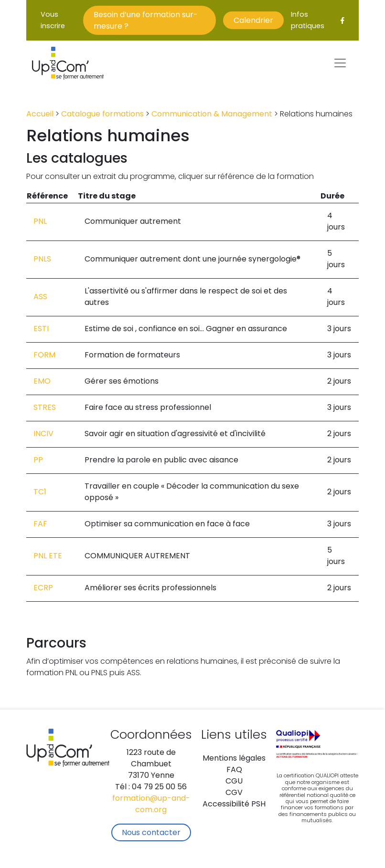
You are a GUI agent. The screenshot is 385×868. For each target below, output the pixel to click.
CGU (234, 782)
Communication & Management (212, 115)
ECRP (43, 588)
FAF (40, 524)
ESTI (41, 329)
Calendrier (253, 21)
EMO (42, 382)
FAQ (234, 770)
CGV (234, 793)
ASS (40, 297)
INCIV (43, 434)
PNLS (42, 260)
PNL (40, 222)
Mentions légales (234, 759)
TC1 (40, 492)
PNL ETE (48, 556)
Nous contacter (151, 833)
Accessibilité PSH (234, 805)
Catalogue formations (102, 115)
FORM (44, 356)
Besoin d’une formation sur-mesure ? (146, 21)
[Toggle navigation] (340, 63)
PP (38, 460)
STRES (45, 408)
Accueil (40, 115)
